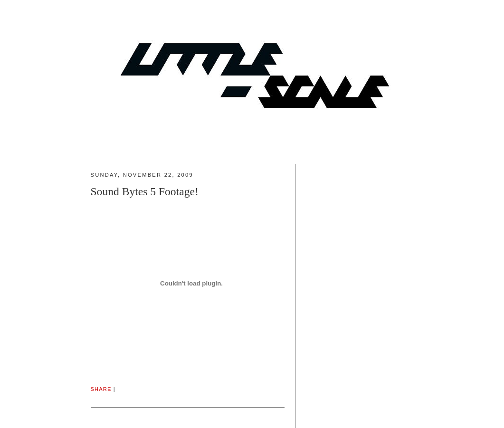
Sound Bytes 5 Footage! (145, 191)
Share (101, 389)
